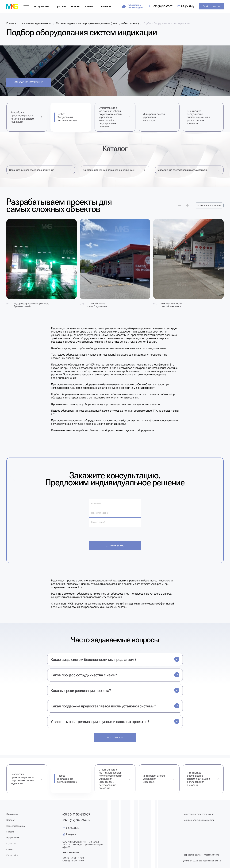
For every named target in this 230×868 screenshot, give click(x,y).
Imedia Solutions (211, 855)
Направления (13, 838)
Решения (76, 6)
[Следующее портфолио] (187, 205)
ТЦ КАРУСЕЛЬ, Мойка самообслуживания (172, 305)
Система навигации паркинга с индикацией (115, 170)
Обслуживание (42, 6)
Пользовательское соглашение (198, 814)
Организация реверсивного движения (41, 170)
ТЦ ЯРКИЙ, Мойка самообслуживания (97, 305)
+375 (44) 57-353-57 (161, 6)
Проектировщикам (16, 826)
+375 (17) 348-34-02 (76, 820)
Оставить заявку (115, 546)
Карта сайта (12, 855)
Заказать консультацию (29, 82)
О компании (12, 814)
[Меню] (26, 6)
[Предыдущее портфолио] (179, 205)
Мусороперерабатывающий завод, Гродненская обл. (32, 305)
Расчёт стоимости (211, 6)
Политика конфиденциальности (199, 820)
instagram (69, 834)
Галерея (10, 832)
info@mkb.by (186, 6)
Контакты (106, 6)
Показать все (115, 738)
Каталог (89, 6)
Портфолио (60, 6)
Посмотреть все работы (209, 205)
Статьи (10, 849)
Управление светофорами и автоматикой (189, 170)
